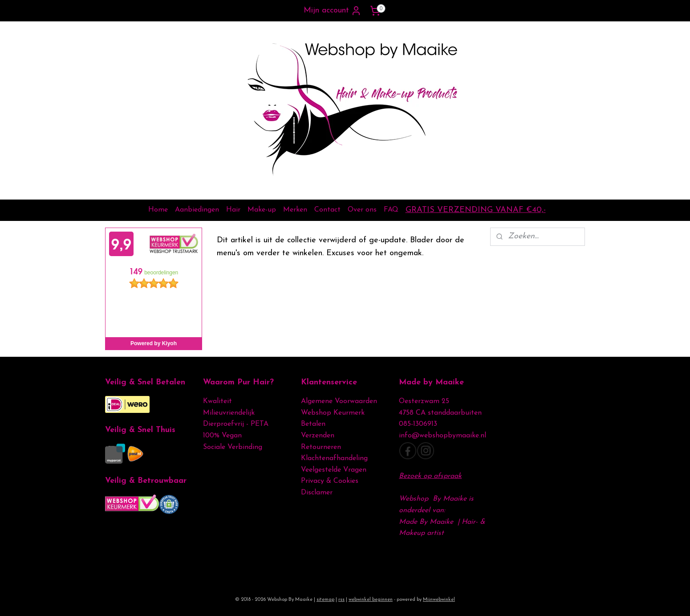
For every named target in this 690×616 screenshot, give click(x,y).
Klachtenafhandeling (334, 458)
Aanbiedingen (197, 210)
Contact (327, 210)
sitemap (325, 600)
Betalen (313, 424)
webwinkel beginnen (371, 600)
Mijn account (333, 11)
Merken (295, 210)
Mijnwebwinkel (439, 600)
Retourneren (321, 447)
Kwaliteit (217, 401)
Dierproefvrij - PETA (236, 424)
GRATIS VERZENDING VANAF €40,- (476, 210)
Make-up (262, 210)
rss (341, 600)
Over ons (362, 210)
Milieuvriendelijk (229, 413)
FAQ (391, 210)
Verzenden (318, 436)
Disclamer (317, 493)
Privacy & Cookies (331, 481)
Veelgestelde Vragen (334, 470)
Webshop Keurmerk (333, 413)
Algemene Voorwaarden (339, 401)
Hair (233, 210)
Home (158, 210)
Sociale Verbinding (233, 447)
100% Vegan (222, 436)
